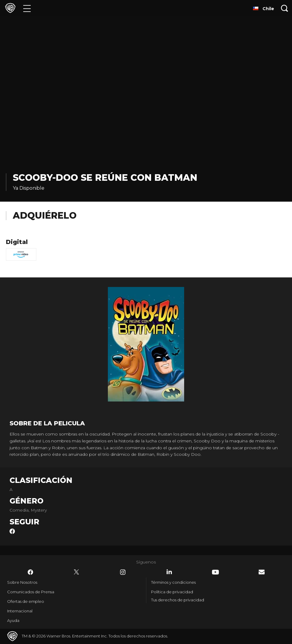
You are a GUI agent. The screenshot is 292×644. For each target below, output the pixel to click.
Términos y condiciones (173, 582)
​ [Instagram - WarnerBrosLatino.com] (123, 572)
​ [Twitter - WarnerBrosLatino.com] (77, 572)
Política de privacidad (172, 592)
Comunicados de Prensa (31, 592)
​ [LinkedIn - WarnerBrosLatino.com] (169, 572)
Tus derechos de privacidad (178, 600)
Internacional (20, 611)
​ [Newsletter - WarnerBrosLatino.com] (262, 572)
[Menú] (27, 8)
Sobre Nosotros (22, 582)
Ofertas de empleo (26, 601)
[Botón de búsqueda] (285, 8)
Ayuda (13, 620)
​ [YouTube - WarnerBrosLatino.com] (215, 572)
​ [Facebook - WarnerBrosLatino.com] (30, 572)
